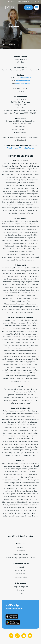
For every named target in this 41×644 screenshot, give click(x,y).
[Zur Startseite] (9, 7)
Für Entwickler (20, 570)
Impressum (20, 547)
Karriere (21, 593)
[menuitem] (12, 2)
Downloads (20, 567)
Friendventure (12, 148)
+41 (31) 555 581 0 (24, 78)
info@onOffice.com (23, 81)
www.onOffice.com (22, 83)
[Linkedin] (24, 636)
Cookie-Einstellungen (20, 554)
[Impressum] (12, 45)
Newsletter (20, 590)
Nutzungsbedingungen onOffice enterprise (20, 558)
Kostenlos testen (21, 577)
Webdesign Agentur (27, 148)
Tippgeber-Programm (20, 587)
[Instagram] (17, 636)
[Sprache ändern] (37, 2)
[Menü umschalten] (37, 7)
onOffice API (20, 574)
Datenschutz (20, 551)
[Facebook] (11, 636)
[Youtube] (30, 636)
